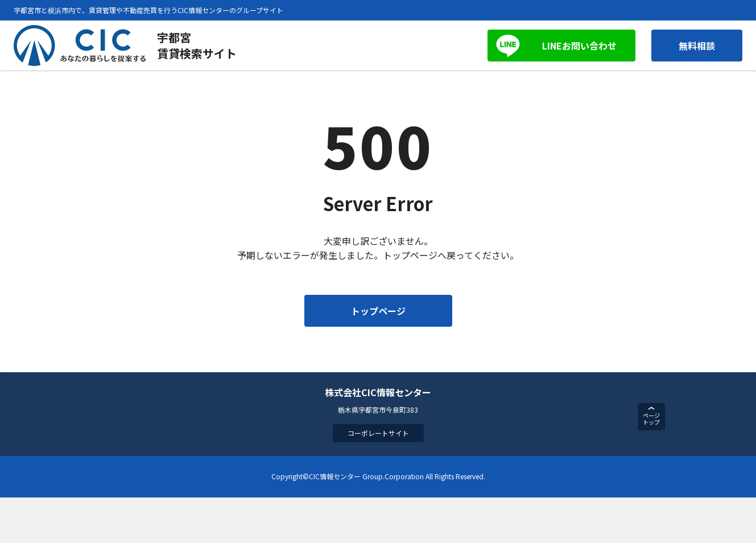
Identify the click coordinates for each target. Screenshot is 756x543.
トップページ (378, 311)
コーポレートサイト (378, 433)
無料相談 (697, 46)
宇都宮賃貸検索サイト (197, 45)
